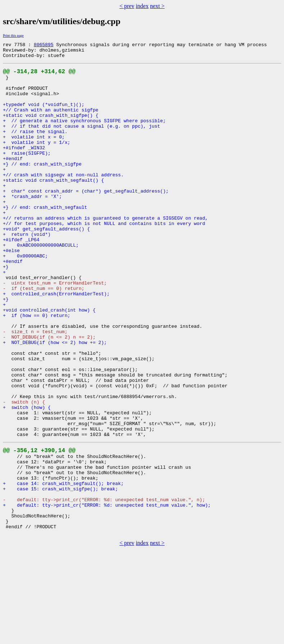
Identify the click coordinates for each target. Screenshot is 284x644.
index (142, 6)
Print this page (13, 36)
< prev (127, 6)
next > (157, 6)
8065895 (44, 45)
